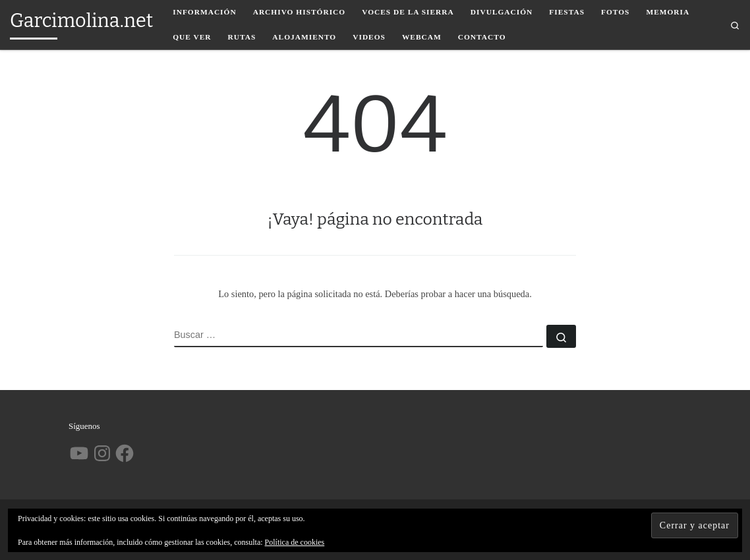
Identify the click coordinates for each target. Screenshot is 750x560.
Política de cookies (295, 542)
